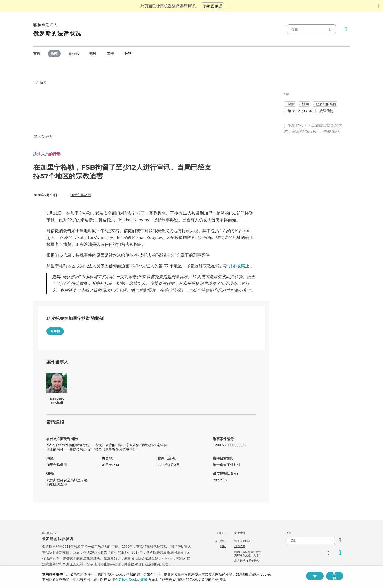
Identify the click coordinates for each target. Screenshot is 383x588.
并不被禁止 (239, 266)
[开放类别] (340, 541)
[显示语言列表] (231, 6)
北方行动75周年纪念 (247, 561)
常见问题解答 (243, 541)
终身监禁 (240, 546)
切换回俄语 (213, 6)
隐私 (223, 546)
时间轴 (55, 331)
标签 (128, 53)
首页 (37, 53)
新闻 (54, 53)
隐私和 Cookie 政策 (133, 579)
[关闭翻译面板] (379, 6)
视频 (93, 53)
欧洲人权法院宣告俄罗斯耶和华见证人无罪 (248, 554)
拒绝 (335, 576)
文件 (110, 53)
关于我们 (220, 541)
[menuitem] (37, 54)
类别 (293, 540)
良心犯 (74, 53)
